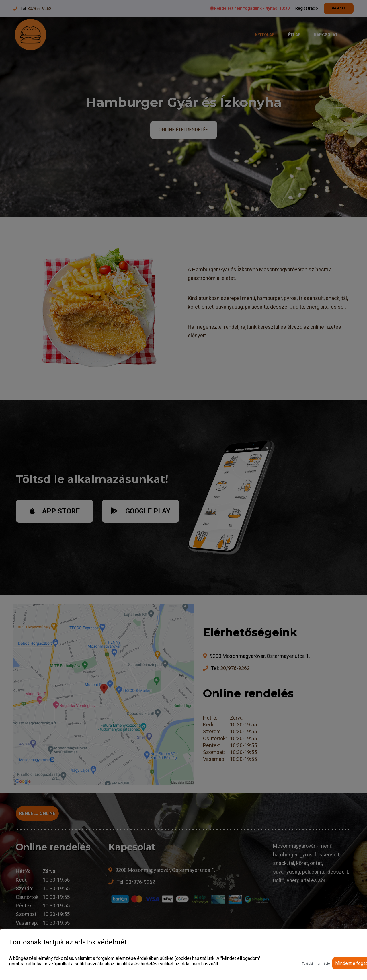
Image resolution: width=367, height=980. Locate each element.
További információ (316, 964)
